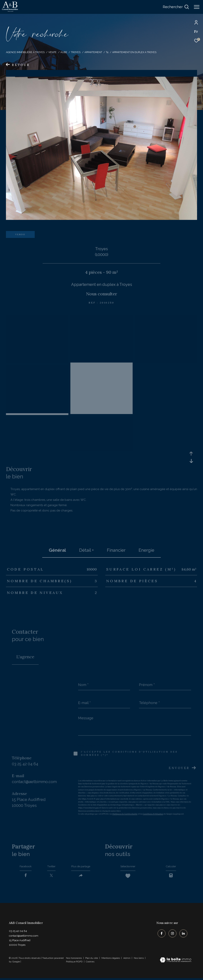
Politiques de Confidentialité (125, 814)
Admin (127, 960)
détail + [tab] (86, 550)
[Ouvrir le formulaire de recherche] (176, 7)
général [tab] (57, 550)
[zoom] (37, 318)
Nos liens (139, 960)
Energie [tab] (146, 550)
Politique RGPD (74, 963)
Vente (52, 52)
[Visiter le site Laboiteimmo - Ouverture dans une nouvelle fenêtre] (176, 962)
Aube (64, 52)
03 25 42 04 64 (25, 764)
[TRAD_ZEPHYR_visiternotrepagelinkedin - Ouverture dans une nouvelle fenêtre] (182, 934)
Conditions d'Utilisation (153, 814)
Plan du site (92, 960)
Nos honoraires (74, 960)
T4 (107, 52)
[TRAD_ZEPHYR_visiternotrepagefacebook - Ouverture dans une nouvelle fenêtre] (160, 934)
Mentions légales (111, 960)
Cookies (90, 963)
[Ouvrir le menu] (197, 7)
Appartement (93, 52)
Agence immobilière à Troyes (25, 52)
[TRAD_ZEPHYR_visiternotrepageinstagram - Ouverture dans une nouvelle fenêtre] (171, 934)
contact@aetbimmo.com (34, 782)
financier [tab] (116, 550)
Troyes (76, 52)
